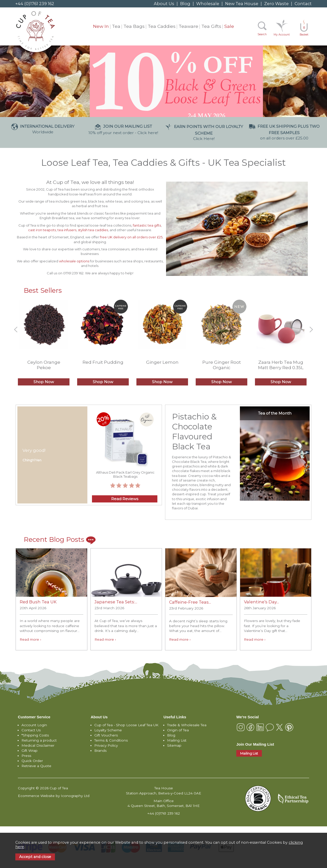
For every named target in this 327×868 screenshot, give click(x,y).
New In (101, 26)
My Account (282, 35)
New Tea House (242, 4)
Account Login (34, 725)
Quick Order (32, 761)
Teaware (188, 26)
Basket (304, 31)
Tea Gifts (211, 26)
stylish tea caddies (93, 230)
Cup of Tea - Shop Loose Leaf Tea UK (126, 725)
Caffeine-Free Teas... (190, 602)
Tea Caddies (162, 26)
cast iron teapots (42, 230)
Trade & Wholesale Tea (187, 725)
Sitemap (174, 745)
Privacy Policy (106, 745)
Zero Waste (276, 4)
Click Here (204, 133)
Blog (185, 4)
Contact (303, 4)
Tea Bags (134, 26)
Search (262, 34)
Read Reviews (125, 499)
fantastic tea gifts (147, 225)
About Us (164, 4)
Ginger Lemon (162, 362)
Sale (229, 26)
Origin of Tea (178, 730)
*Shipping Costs (35, 735)
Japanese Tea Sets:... (116, 602)
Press (26, 756)
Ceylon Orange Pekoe (44, 365)
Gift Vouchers (106, 735)
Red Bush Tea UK (38, 602)
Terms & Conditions (111, 740)
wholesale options (74, 261)
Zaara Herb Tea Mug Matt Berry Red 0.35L (281, 365)
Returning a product (39, 740)
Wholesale (208, 4)
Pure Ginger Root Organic (222, 365)
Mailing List (177, 740)
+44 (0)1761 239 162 (35, 4)
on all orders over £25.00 (284, 132)
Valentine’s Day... (261, 602)
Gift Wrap (30, 750)
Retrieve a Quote (36, 766)
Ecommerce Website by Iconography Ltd (54, 796)
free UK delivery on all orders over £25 (131, 237)
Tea (116, 26)
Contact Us (31, 730)
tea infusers (67, 230)
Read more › (30, 639)
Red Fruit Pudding (103, 362)
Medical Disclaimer (38, 745)
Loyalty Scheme (108, 730)
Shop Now (44, 382)
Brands (100, 750)
